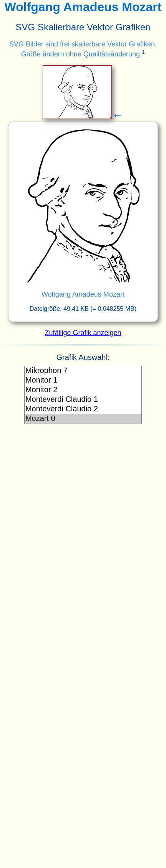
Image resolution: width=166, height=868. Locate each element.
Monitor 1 (83, 380)
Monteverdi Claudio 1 (83, 400)
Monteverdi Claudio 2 (83, 409)
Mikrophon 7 (83, 371)
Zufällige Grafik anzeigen (83, 333)
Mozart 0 (83, 419)
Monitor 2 (83, 390)
